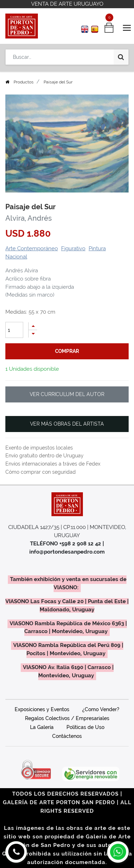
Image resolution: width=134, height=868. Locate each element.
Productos (24, 82)
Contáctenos (67, 736)
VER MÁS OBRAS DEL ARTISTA (67, 424)
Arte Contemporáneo (32, 248)
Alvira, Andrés (29, 218)
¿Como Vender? (101, 709)
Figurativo (73, 248)
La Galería (42, 727)
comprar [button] (67, 351)
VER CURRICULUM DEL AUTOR (67, 394)
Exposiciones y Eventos (42, 709)
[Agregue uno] (33, 326)
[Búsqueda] (121, 57)
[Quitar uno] (33, 334)
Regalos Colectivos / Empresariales (67, 718)
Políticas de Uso (85, 727)
